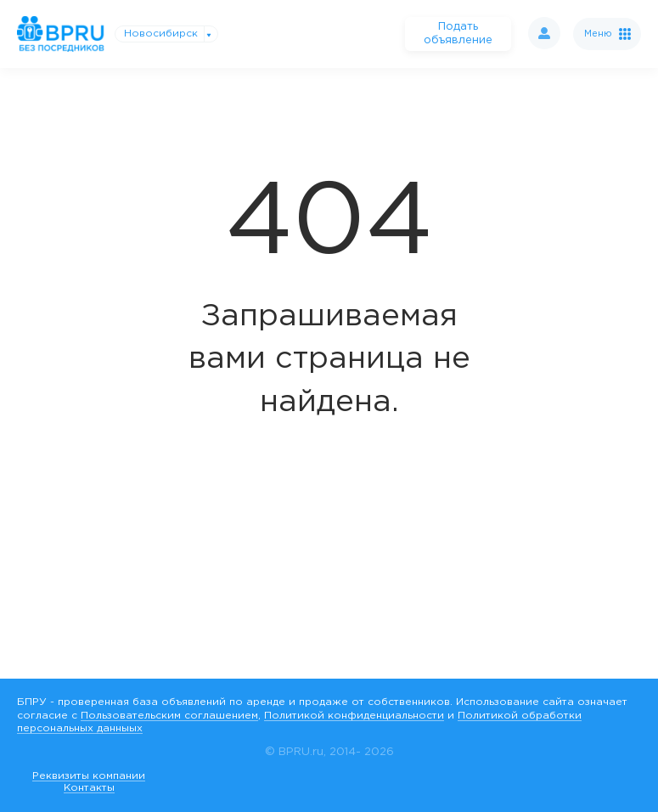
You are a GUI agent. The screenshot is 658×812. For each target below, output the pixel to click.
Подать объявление (458, 34)
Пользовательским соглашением (169, 716)
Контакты (89, 788)
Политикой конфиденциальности (354, 716)
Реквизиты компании (89, 776)
